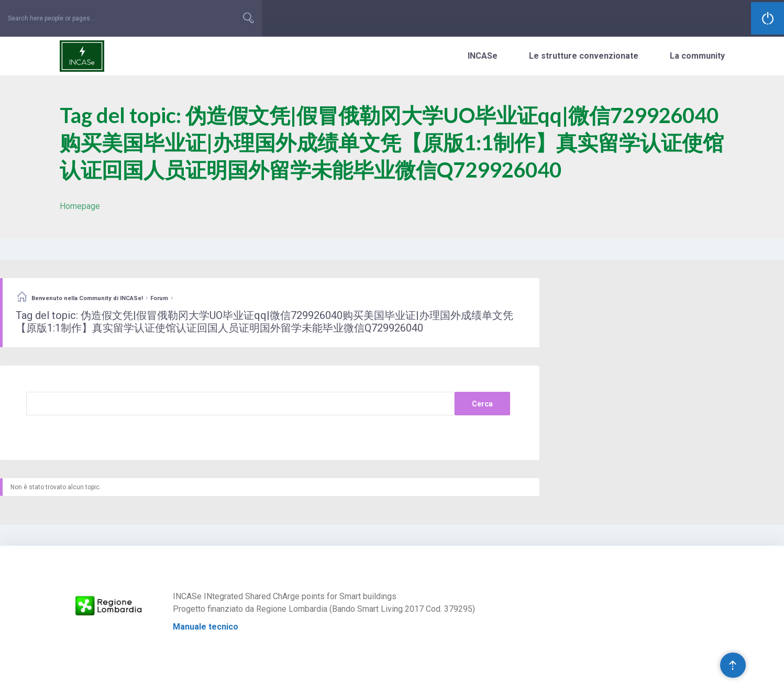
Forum (159, 298)
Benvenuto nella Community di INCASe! (87, 298)
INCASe (483, 56)
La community (697, 56)
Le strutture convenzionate (584, 56)
